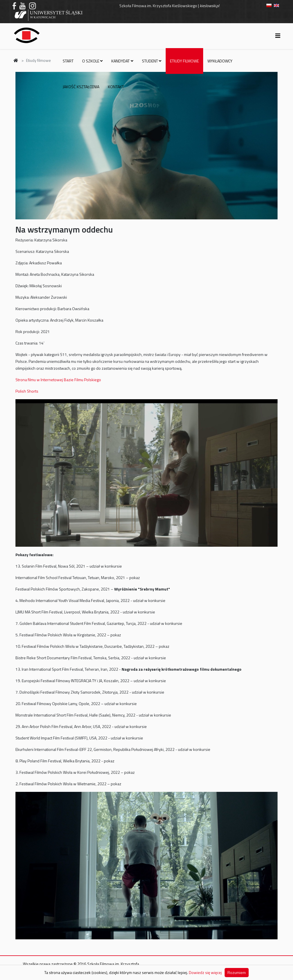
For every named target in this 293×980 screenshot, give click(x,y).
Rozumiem (237, 972)
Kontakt (116, 87)
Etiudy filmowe (184, 61)
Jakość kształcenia (81, 87)
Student (150, 61)
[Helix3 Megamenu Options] (278, 36)
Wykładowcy (220, 61)
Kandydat (120, 61)
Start (68, 61)
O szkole (91, 61)
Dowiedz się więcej (205, 972)
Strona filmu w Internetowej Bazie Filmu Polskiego (58, 380)
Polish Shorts (27, 391)
